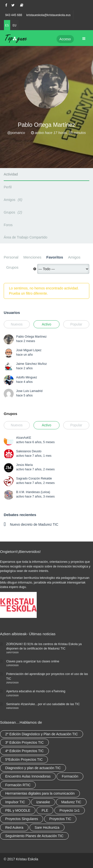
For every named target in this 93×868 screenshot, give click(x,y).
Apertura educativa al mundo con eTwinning (36, 691)
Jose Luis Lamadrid (29, 391)
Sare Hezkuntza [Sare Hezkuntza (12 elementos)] (47, 827)
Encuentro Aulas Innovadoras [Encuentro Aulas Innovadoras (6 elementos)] (28, 776)
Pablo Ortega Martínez (31, 337)
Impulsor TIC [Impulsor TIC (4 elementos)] (15, 802)
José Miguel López (29, 350)
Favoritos (55, 257)
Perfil (8, 187)
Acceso (65, 39)
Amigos (14, 200)
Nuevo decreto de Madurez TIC (34, 524)
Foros (8, 225)
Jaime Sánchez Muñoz (31, 364)
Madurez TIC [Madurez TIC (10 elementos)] (71, 802)
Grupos (14, 212)
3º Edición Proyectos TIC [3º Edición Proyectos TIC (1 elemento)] (24, 742)
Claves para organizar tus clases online (33, 661)
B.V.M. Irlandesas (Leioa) (33, 492)
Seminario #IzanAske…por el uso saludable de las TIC (43, 704)
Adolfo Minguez (27, 377)
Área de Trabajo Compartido (26, 237)
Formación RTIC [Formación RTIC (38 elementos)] (18, 785)
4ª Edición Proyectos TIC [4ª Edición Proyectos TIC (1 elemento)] (24, 751)
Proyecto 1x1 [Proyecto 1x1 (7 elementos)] (70, 810)
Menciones (32, 257)
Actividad (11, 174)
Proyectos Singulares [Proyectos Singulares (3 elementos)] (22, 819)
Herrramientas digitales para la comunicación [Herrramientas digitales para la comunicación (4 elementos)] (40, 793)
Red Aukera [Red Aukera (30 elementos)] (14, 827)
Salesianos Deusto (29, 451)
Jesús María (24, 465)
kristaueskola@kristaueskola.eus (48, 15)
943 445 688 (14, 15)
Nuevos (17, 324)
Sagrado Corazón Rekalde (34, 478)
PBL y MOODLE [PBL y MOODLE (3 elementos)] (18, 810)
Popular (76, 324)
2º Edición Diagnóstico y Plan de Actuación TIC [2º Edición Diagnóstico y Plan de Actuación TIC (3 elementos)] (42, 734)
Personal (11, 257)
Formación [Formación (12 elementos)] (70, 776)
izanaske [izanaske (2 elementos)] (43, 802)
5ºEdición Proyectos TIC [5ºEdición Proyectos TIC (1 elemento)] (24, 759)
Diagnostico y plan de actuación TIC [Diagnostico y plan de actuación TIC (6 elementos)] (33, 768)
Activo (46, 324)
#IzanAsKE (24, 438)
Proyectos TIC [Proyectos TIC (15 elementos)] (60, 819)
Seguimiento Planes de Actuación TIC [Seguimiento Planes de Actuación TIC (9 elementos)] (34, 836)
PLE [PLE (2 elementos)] (45, 810)
